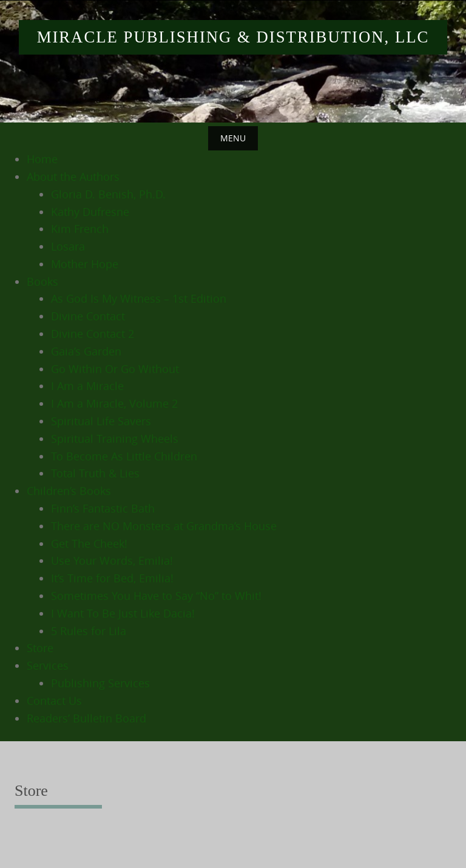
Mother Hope (85, 264)
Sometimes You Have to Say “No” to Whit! (156, 596)
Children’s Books (69, 491)
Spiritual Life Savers (101, 421)
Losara (68, 246)
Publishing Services (100, 683)
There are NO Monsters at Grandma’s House (164, 526)
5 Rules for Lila (89, 631)
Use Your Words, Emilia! (112, 560)
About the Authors (73, 177)
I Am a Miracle (87, 386)
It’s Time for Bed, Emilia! (112, 578)
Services (48, 665)
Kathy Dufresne (90, 212)
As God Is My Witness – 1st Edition (139, 298)
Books (42, 281)
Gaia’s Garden (86, 351)
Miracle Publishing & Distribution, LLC (233, 37)
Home (42, 159)
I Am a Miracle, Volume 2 (114, 403)
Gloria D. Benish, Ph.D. (108, 194)
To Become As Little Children (124, 456)
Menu (233, 138)
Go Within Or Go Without (115, 369)
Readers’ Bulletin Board (86, 718)
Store (40, 648)
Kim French (80, 229)
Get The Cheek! (89, 543)
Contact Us (54, 701)
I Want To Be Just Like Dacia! (123, 613)
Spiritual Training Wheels (115, 439)
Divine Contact (88, 316)
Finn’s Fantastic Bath (103, 508)
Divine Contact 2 (93, 334)
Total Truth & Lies (95, 473)
